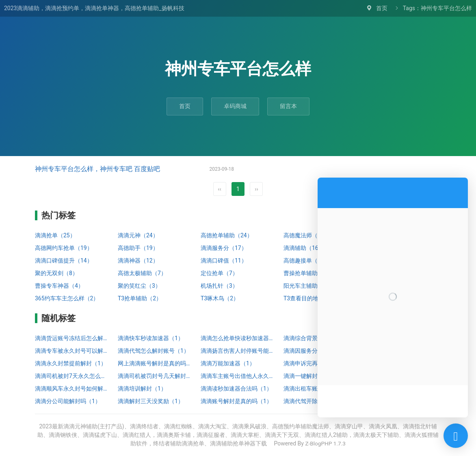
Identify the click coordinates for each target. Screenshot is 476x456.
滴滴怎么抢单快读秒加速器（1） (238, 338)
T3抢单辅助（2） (140, 298)
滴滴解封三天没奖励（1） (151, 401)
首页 (382, 8)
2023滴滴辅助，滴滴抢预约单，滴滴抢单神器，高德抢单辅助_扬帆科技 (94, 8)
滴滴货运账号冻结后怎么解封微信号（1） (72, 338)
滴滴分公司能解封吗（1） (68, 401)
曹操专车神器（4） (59, 286)
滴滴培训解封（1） (142, 389)
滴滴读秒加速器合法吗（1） (236, 389)
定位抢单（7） (219, 273)
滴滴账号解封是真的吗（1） (236, 401)
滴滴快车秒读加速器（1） (151, 338)
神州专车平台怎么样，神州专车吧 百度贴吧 (97, 169)
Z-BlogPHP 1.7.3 (325, 443)
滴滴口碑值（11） (224, 261)
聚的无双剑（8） (56, 273)
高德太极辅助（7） (142, 273)
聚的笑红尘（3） (139, 286)
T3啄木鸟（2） (220, 298)
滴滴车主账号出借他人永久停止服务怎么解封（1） (238, 376)
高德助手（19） (138, 248)
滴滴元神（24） (138, 235)
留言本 (288, 106)
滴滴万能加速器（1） (228, 363)
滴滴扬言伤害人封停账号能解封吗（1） (238, 351)
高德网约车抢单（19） (64, 248)
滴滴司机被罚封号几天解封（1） (155, 376)
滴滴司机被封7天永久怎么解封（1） (72, 376)
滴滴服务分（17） (224, 248)
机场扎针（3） (219, 286)
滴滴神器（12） (138, 261)
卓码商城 (235, 106)
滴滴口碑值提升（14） (64, 261)
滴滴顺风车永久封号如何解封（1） (72, 389)
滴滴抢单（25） (55, 235)
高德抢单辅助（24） (227, 235)
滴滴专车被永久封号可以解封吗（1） (72, 351)
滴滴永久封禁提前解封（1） (71, 363)
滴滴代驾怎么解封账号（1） (154, 351)
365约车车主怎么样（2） (67, 298)
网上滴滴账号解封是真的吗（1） (155, 363)
